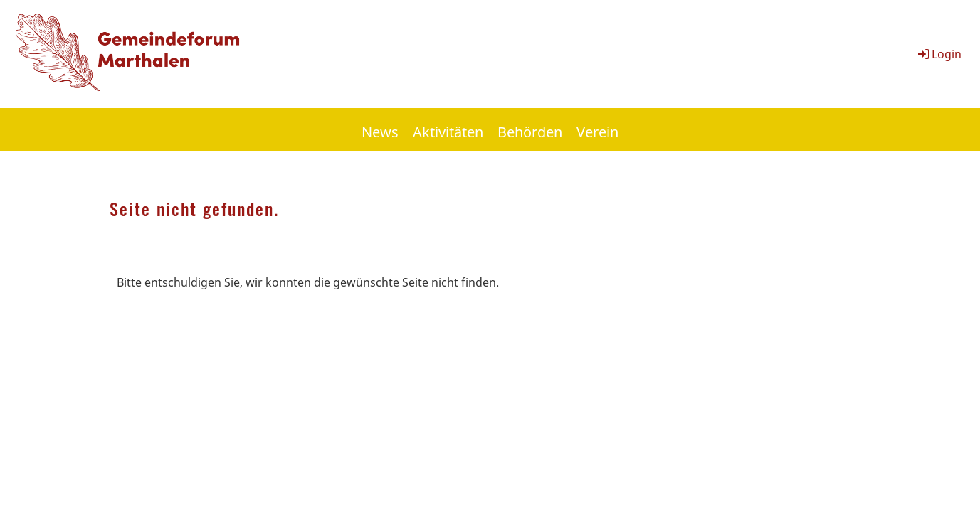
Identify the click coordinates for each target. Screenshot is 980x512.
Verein (597, 132)
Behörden (530, 132)
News (380, 132)
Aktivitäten (448, 132)
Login (939, 54)
